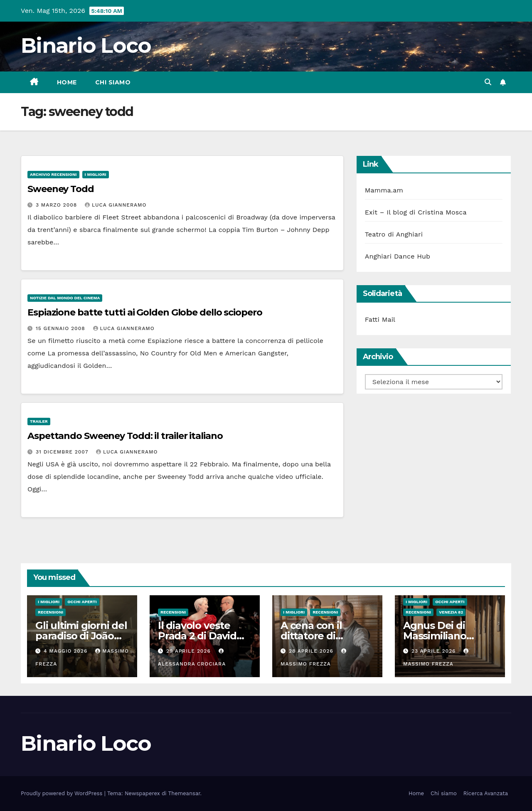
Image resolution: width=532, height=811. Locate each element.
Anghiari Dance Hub (398, 256)
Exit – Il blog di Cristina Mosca (416, 212)
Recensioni (50, 612)
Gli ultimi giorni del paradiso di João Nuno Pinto (81, 636)
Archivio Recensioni (53, 174)
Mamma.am (384, 190)
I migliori (96, 174)
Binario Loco (86, 46)
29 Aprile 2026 (190, 651)
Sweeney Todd (61, 189)
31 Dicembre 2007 (63, 452)
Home (67, 82)
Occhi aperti (82, 602)
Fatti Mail (380, 319)
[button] (488, 82)
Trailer (39, 421)
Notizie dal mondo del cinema (65, 298)
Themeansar (184, 793)
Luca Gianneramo (116, 205)
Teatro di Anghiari (394, 234)
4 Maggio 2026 (66, 651)
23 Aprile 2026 (435, 651)
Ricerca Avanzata (486, 793)
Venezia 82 (451, 612)
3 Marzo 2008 (57, 205)
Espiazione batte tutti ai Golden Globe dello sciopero (145, 312)
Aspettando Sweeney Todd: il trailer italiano (125, 436)
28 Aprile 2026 (312, 651)
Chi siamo (113, 82)
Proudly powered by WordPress (63, 793)
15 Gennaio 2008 (62, 328)
